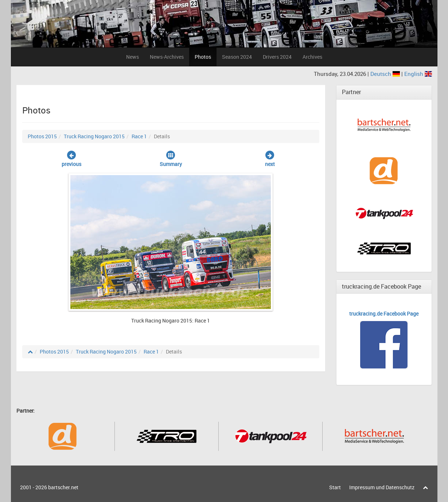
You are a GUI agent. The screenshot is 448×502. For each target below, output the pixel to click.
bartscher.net (63, 487)
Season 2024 (237, 57)
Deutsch (386, 74)
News (133, 57)
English (418, 74)
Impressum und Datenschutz (382, 487)
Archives (312, 57)
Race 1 (139, 136)
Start (335, 487)
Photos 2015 (42, 136)
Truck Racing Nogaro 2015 (94, 136)
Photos (203, 57)
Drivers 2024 (277, 57)
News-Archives (167, 57)
